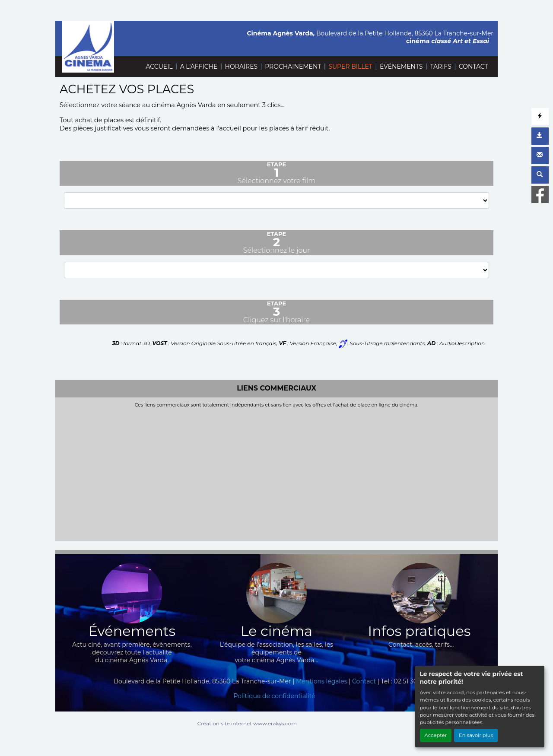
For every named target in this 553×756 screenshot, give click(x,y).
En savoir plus (476, 735)
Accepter (436, 735)
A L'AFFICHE (199, 67)
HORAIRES (242, 67)
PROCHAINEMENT (293, 67)
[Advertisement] (276, 473)
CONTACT (474, 67)
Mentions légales (322, 681)
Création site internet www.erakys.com (247, 723)
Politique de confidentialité (274, 696)
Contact (364, 681)
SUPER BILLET (350, 67)
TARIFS (440, 67)
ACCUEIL (159, 67)
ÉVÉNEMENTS (401, 67)
